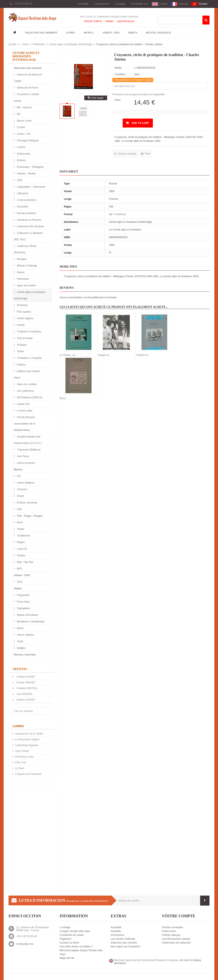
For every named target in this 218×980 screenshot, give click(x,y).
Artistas (20, 669)
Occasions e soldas (28, 94)
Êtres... (64, 398)
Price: (118, 100)
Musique (21, 259)
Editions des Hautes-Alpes (27, 374)
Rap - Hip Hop (25, 562)
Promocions (117, 935)
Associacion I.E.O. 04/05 (29, 734)
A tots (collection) (26, 200)
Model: (118, 68)
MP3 (19, 569)
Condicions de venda (72, 935)
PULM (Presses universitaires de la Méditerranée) (24, 424)
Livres (70, 33)
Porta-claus (23, 602)
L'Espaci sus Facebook (28, 774)
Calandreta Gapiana (27, 745)
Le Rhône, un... (68, 355)
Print (147, 154)
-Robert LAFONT (25, 700)
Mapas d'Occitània (27, 615)
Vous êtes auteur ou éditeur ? (76, 947)
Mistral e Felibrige (27, 266)
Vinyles (21, 555)
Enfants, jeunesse (27, 503)
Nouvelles (22, 207)
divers (20, 628)
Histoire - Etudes (26, 174)
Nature (20, 272)
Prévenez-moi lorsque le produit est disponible (139, 94)
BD (18, 114)
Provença (22, 305)
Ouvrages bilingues (27, 141)
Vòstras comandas (172, 927)
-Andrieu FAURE (25, 677)
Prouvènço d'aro (24, 757)
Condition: (120, 74)
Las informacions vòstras (176, 939)
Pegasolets (23, 595)
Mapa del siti (67, 958)
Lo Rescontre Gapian (27, 739)
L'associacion (102, 4)
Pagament (65, 939)
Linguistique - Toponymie (31, 187)
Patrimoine (39, 44)
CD (18, 476)
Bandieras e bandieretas (30, 622)
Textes (20, 529)
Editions (21, 365)
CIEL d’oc (21, 763)
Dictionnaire (23, 154)
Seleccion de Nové (27, 88)
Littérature (22, 193)
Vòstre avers (169, 931)
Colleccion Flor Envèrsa (30, 226)
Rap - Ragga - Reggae (29, 516)
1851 (19, 180)
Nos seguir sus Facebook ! (126, 947)
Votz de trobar (24, 338)
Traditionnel (23, 536)
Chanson (22, 489)
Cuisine (21, 147)
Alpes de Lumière (27, 384)
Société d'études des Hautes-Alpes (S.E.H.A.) (28, 440)
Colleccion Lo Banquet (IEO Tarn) (28, 236)
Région (21, 542)
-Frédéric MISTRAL (27, 688)
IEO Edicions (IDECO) (29, 397)
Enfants (21, 160)
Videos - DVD (111, 33)
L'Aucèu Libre (24, 411)
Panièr (109, 21)
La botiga (120, 4)
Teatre (20, 351)
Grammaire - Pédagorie (30, 167)
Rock (19, 522)
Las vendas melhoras (123, 939)
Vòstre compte (93, 21)
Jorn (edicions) (25, 391)
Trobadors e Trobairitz (29, 358)
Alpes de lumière (26, 286)
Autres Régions (25, 483)
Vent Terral (23, 456)
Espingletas (23, 608)
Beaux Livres (24, 121)
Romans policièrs (26, 213)
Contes (21, 127)
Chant (20, 496)
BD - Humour (24, 107)
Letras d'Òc (23, 404)
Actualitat (83, 4)
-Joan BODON (24, 694)
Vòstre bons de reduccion (176, 943)
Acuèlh (12, 44)
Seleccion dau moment (41, 33)
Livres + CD (23, 134)
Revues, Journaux (158, 33)
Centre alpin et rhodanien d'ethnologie (70, 44)
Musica (89, 33)
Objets (133, 33)
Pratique (21, 345)
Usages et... (104, 355)
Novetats (116, 931)
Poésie (20, 325)
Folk (19, 509)
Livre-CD (22, 549)
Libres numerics (26, 463)
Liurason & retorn (69, 943)
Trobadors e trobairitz (29, 332)
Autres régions (25, 318)
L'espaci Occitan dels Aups (75, 931)
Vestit (20, 641)
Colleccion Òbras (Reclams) (25, 249)
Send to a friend (127, 154)
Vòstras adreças (171, 935)
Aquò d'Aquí (22, 751)
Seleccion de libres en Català (28, 78)
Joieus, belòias (25, 635)
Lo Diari (19, 768)
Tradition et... (143, 355)
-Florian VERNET (25, 683)
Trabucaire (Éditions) (28, 450)
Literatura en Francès (29, 220)
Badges (21, 648)
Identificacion (125, 21)
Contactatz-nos (139, 4)
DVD (19, 582)
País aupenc (24, 312)
